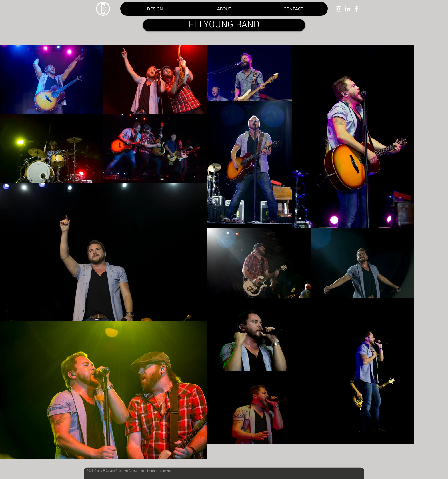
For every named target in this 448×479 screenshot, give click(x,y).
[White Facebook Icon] (356, 9)
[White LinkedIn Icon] (347, 9)
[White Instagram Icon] (339, 9)
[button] (293, 9)
